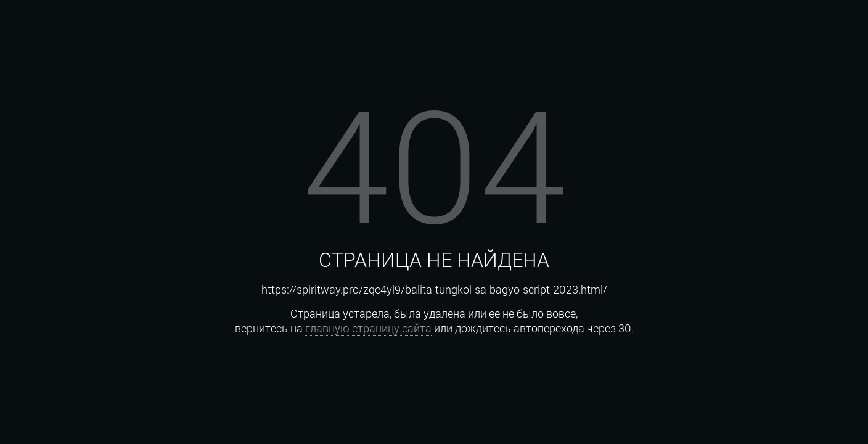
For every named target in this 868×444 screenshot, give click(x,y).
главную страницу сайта (368, 328)
